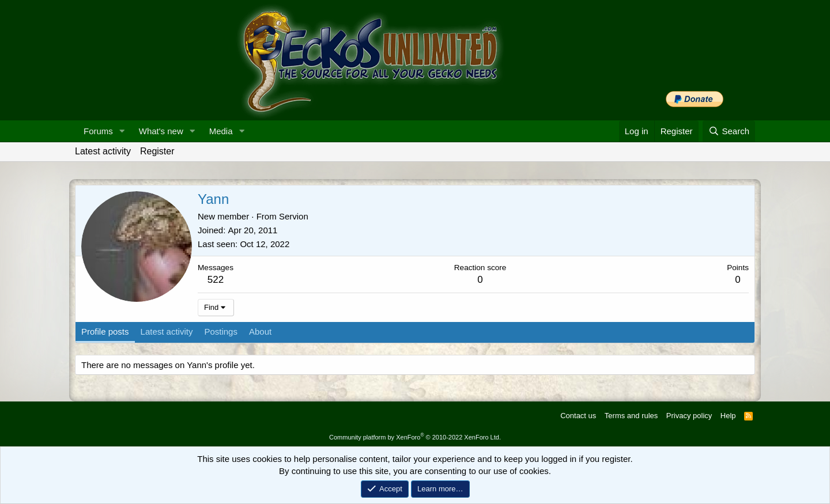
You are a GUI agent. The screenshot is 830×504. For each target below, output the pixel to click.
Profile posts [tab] (105, 331)
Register (157, 151)
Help (728, 416)
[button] (122, 131)
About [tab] (260, 331)
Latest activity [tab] (167, 331)
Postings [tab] (221, 331)
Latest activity (103, 151)
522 (216, 280)
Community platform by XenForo (415, 437)
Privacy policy (689, 416)
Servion (294, 216)
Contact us (578, 416)
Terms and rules (631, 416)
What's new (161, 131)
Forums (98, 131)
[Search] (729, 131)
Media (221, 131)
